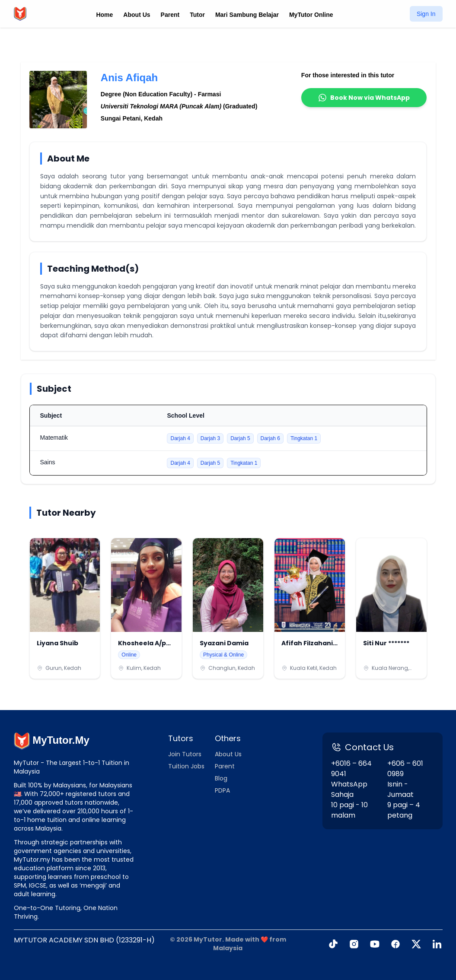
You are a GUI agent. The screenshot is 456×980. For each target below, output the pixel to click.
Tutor (197, 15)
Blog (221, 778)
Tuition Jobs (186, 766)
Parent (170, 15)
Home (104, 15)
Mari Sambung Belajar (247, 15)
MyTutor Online (311, 15)
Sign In (426, 14)
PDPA (222, 790)
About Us (137, 15)
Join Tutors (185, 754)
